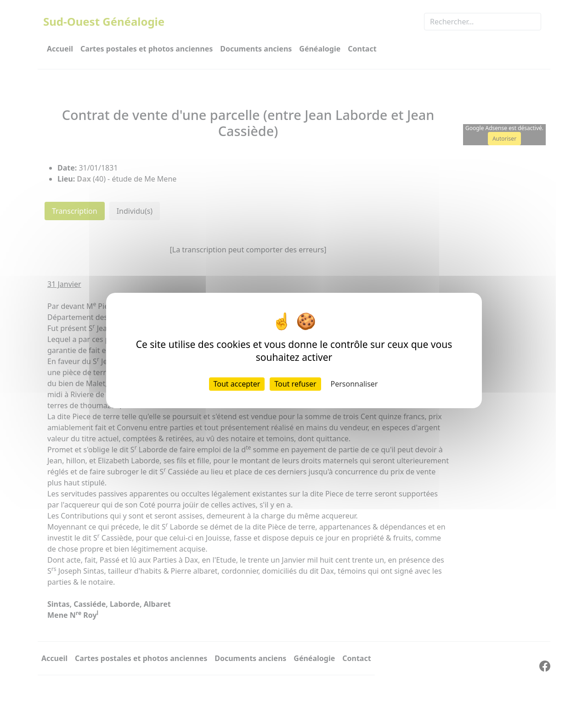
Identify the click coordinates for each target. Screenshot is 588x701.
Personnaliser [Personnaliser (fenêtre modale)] (354, 384)
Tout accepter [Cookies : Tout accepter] (237, 384)
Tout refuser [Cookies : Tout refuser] (295, 384)
